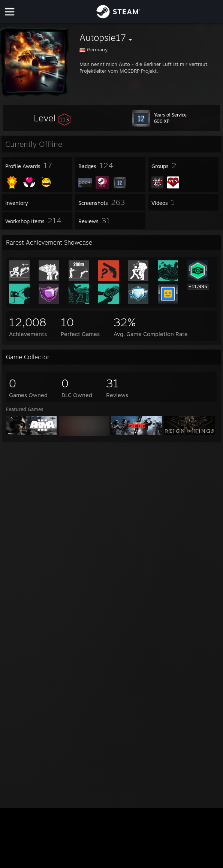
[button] (52, 118)
